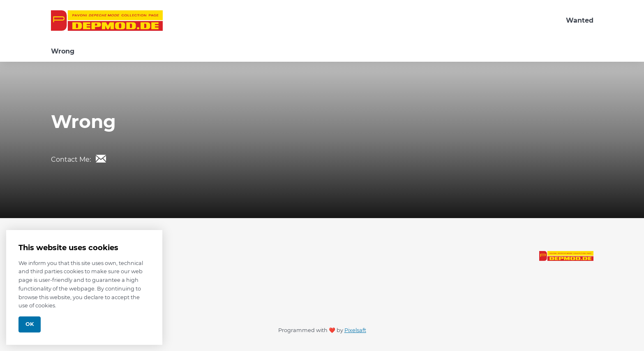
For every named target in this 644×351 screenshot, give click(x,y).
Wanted (580, 20)
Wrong (63, 51)
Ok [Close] (30, 324)
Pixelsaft (355, 330)
